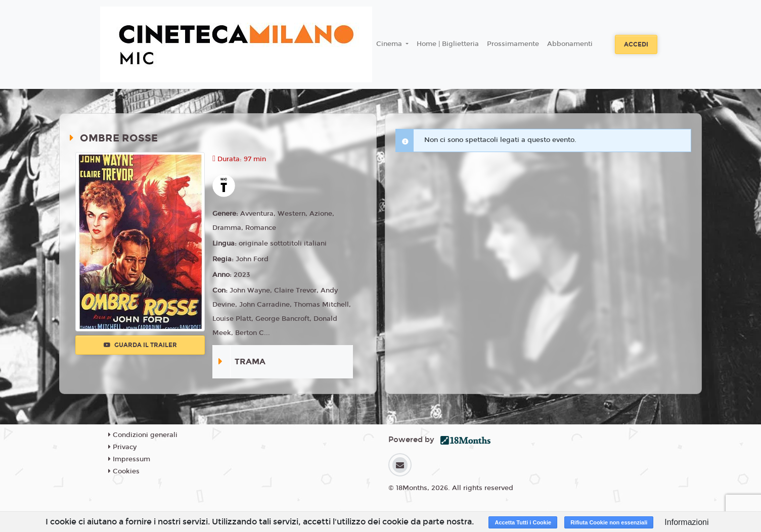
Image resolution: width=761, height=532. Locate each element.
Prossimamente (513, 44)
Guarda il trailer (140, 345)
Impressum (129, 459)
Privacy (122, 447)
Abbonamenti (570, 44)
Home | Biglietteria (448, 44)
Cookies (124, 471)
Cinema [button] (390, 44)
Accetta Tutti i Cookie (523, 522)
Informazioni (686, 522)
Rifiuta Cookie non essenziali (609, 522)
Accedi (636, 44)
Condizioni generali (143, 435)
